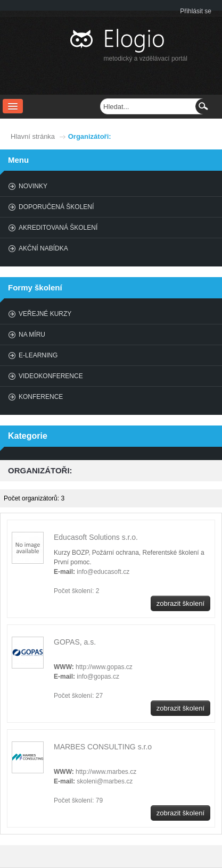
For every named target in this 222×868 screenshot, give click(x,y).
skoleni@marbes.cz (105, 781)
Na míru (32, 335)
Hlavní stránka (33, 136)
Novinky (33, 186)
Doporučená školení (56, 207)
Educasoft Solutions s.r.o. (96, 537)
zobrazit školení (180, 603)
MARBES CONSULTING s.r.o (103, 747)
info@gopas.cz (98, 677)
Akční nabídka (43, 248)
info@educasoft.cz (103, 572)
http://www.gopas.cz (104, 667)
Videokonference (51, 376)
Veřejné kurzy (45, 314)
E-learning (38, 355)
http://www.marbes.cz (106, 772)
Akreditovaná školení (58, 228)
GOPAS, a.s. (75, 642)
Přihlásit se (196, 11)
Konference (41, 397)
